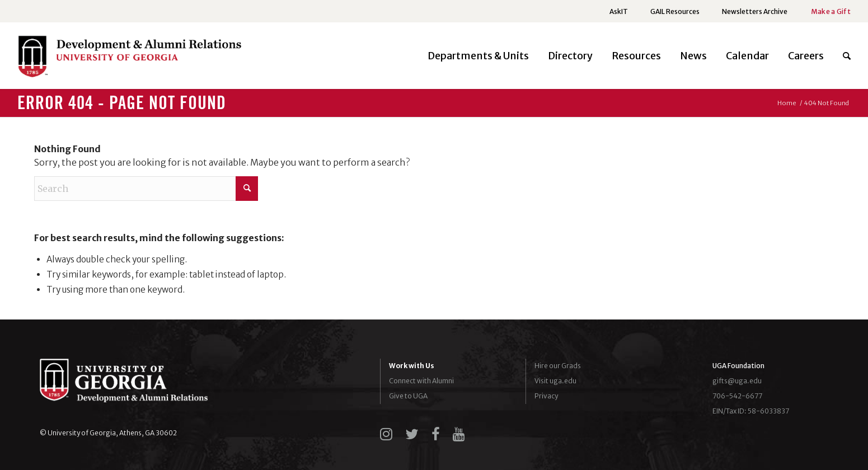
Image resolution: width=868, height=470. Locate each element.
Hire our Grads (558, 366)
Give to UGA (408, 396)
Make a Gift (831, 11)
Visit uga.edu (555, 381)
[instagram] (386, 434)
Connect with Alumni (421, 381)
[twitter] (412, 434)
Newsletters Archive (755, 11)
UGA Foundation (738, 366)
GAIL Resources (675, 11)
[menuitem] (619, 12)
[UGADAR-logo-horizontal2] (129, 59)
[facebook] (436, 434)
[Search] (842, 56)
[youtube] (459, 434)
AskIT (619, 11)
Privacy (546, 396)
